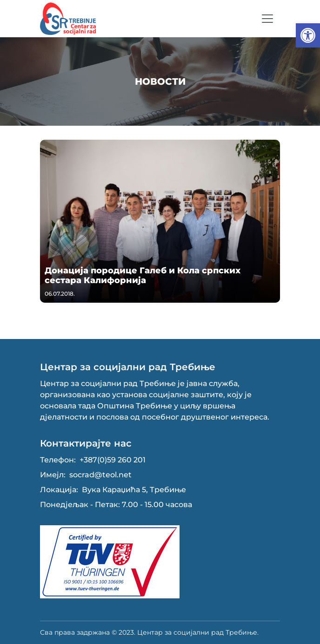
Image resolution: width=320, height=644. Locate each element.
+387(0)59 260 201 (113, 460)
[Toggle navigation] (267, 19)
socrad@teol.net (100, 475)
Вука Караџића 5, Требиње (134, 490)
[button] (308, 35)
